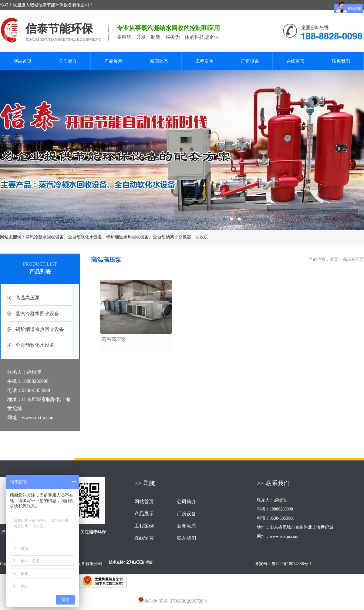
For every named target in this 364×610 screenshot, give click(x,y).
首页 (334, 260)
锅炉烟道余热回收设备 (127, 237)
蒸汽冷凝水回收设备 (45, 237)
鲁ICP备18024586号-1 (292, 564)
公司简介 (68, 61)
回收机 (202, 237)
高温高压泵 (28, 298)
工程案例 (204, 61)
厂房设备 (250, 61)
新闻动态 (159, 61)
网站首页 (22, 61)
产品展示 (113, 61)
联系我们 (341, 61)
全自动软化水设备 (85, 237)
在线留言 (295, 61)
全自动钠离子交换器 (172, 237)
